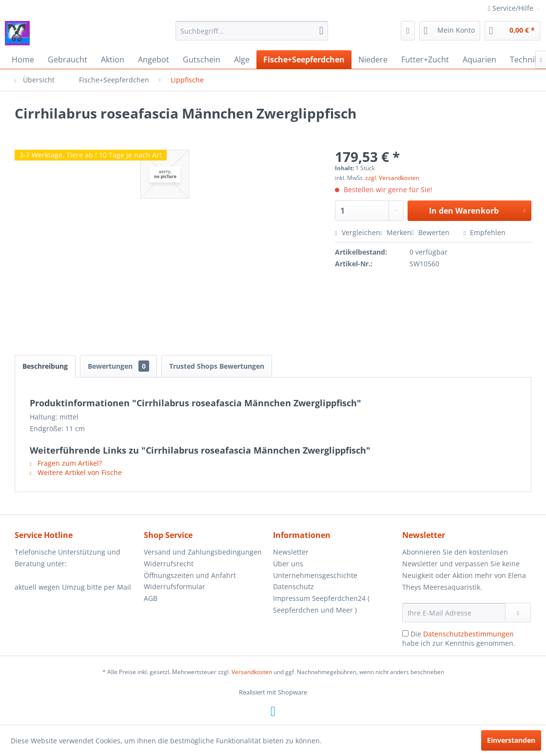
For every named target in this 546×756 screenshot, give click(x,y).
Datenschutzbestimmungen (468, 634)
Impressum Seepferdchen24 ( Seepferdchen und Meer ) (321, 604)
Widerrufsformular (175, 587)
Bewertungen (118, 366)
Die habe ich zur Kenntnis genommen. (459, 638)
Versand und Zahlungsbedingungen (203, 552)
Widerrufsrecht (169, 564)
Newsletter (291, 552)
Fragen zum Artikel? (66, 463)
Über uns (288, 564)
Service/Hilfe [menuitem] (512, 8)
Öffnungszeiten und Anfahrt (190, 575)
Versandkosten (252, 672)
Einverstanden (511, 740)
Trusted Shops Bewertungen (217, 366)
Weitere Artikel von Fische (76, 472)
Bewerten (431, 232)
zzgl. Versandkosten (392, 178)
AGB (151, 598)
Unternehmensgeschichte (315, 575)
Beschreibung (45, 366)
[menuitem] (252, 31)
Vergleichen (357, 232)
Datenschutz (293, 587)
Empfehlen (485, 232)
